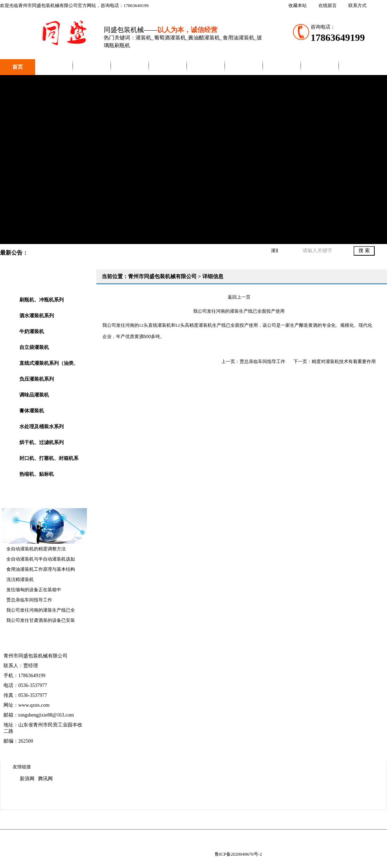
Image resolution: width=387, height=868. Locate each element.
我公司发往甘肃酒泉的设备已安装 (41, 620)
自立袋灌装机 (34, 347)
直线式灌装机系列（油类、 (49, 363)
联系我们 (282, 67)
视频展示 (168, 67)
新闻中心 (130, 67)
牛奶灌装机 (32, 332)
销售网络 (244, 67)
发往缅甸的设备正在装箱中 (34, 590)
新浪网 (27, 779)
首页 (18, 67)
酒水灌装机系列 (37, 316)
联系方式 (357, 5)
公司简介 (54, 67)
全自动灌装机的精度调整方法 (36, 549)
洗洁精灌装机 (20, 579)
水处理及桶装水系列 (42, 427)
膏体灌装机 (32, 411)
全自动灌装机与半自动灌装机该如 (41, 559)
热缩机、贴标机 (37, 474)
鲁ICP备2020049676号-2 (238, 854)
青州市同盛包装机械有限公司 (193, 160)
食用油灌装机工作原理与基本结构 (41, 569)
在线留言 (328, 5)
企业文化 (206, 67)
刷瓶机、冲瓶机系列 (42, 300)
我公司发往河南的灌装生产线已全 (41, 610)
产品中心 (92, 67)
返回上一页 (239, 297)
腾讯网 (45, 779)
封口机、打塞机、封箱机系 (49, 458)
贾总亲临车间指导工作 (29, 600)
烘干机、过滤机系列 (42, 442)
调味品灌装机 (34, 395)
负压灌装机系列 (37, 379)
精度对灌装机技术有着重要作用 (344, 361)
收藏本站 (298, 5)
